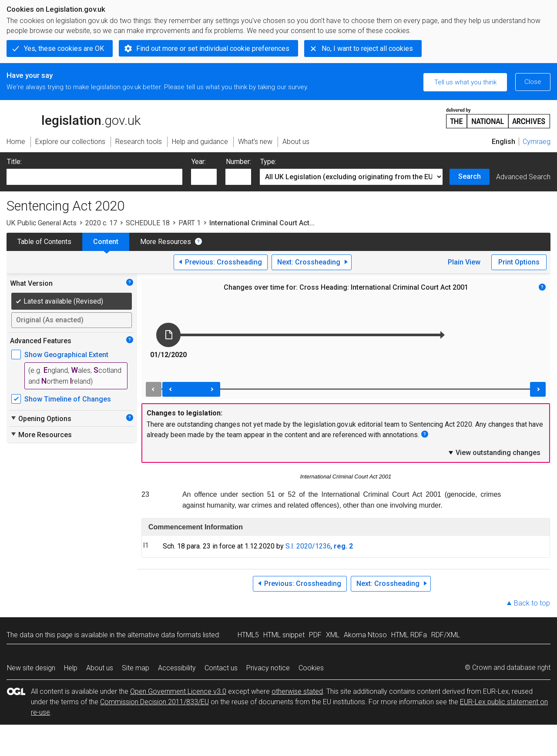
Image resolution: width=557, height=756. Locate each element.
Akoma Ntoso (365, 635)
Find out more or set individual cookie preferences (213, 49)
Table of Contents (44, 242)
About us (100, 668)
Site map (136, 668)
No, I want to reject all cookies (367, 49)
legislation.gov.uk (74, 117)
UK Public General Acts (42, 223)
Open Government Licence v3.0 (178, 691)
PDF (315, 635)
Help (71, 668)
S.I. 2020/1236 (308, 546)
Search (470, 176)
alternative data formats (164, 635)
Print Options (519, 262)
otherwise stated (297, 691)
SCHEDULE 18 (148, 223)
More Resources (166, 242)
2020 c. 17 (101, 223)
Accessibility (177, 668)
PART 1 (190, 223)
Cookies (311, 668)
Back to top (532, 603)
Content (106, 242)
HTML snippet (284, 635)
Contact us (221, 668)
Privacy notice (268, 668)
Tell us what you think (465, 82)
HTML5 (248, 635)
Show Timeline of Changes (68, 399)
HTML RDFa (409, 635)
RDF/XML (446, 635)
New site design (31, 668)
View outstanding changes (494, 452)
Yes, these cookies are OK (64, 49)
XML (333, 635)
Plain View (464, 262)
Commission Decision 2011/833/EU (154, 702)
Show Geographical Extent (66, 355)
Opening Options (41, 418)
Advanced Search (523, 177)
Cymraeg (537, 142)
